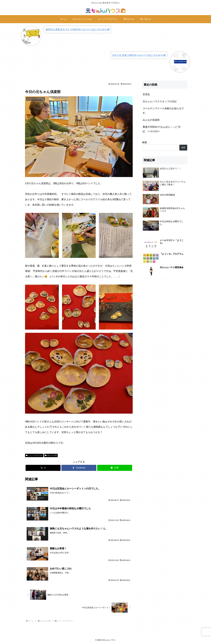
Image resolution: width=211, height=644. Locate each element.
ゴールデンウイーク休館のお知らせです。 (163, 111)
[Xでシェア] (43, 468)
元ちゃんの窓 (51, 455)
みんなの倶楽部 (151, 120)
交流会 (146, 94)
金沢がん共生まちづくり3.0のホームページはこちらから (78, 29)
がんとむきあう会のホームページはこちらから (139, 55)
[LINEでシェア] (115, 468)
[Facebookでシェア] (79, 468)
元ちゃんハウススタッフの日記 (160, 101)
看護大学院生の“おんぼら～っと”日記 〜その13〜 (162, 129)
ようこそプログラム (34, 455)
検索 (145, 142)
